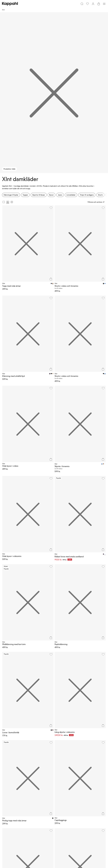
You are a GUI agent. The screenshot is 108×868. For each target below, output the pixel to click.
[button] (54, 718)
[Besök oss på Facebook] (28, 794)
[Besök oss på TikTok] (4, 794)
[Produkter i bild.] (54, 93)
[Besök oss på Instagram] (12, 794)
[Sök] (82, 4)
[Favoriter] (87, 4)
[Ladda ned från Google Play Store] (26, 785)
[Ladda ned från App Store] (9, 785)
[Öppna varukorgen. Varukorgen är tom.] (99, 4)
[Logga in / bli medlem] (93, 4)
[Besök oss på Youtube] (20, 794)
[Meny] (104, 4)
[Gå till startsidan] (10, 4)
